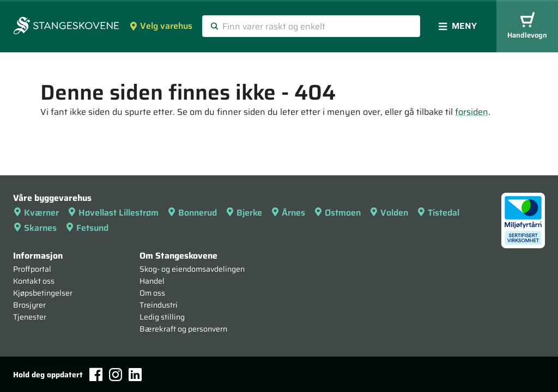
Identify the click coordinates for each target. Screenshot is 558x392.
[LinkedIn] (135, 375)
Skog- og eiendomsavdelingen (192, 269)
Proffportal (32, 269)
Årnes (288, 213)
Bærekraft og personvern (183, 329)
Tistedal (438, 213)
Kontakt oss (34, 281)
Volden (389, 213)
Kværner (36, 213)
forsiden (472, 112)
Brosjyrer (29, 305)
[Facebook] (96, 374)
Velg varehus (161, 26)
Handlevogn (527, 26)
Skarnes (35, 228)
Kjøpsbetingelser (43, 293)
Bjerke (244, 213)
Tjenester (30, 317)
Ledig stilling (162, 317)
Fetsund (87, 228)
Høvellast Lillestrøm (113, 213)
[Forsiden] (66, 27)
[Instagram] (116, 375)
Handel (152, 281)
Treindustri (159, 305)
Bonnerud (192, 213)
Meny (458, 26)
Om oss (152, 293)
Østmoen (337, 213)
